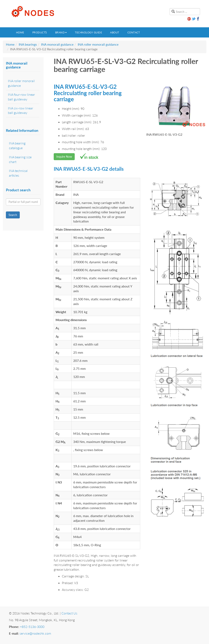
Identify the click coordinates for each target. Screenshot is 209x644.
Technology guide (88, 32)
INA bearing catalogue (17, 145)
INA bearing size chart (20, 159)
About (115, 32)
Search (13, 215)
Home (20, 32)
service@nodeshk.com (35, 633)
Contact (134, 32)
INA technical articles (18, 173)
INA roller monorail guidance (98, 44)
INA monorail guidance (57, 44)
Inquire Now (64, 157)
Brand (61, 32)
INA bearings (28, 44)
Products (40, 32)
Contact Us (69, 613)
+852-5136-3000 (32, 627)
